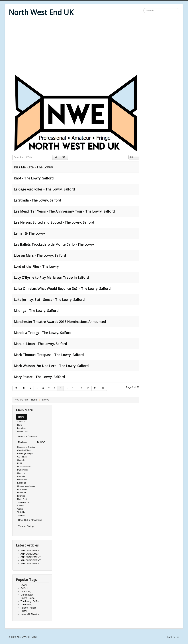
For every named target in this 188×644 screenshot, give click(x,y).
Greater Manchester (26, 486)
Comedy (21, 460)
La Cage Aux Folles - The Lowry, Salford (44, 189)
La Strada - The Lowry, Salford (37, 200)
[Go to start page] (16, 388)
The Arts (21, 515)
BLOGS (41, 442)
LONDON (22, 493)
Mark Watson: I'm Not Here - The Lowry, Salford (51, 366)
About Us (21, 422)
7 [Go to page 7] (49, 388)
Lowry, (24, 585)
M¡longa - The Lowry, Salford (36, 311)
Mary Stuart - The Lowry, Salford (39, 377)
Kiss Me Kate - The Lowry (33, 167)
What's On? (22, 431)
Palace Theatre (28, 608)
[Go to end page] (103, 388)
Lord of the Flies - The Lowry (36, 266)
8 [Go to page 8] (55, 388)
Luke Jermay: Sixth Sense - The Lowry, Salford (49, 300)
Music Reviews (24, 467)
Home (21, 417)
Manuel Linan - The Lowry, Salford (40, 344)
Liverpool (21, 496)
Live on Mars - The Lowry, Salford (40, 255)
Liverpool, (26, 591)
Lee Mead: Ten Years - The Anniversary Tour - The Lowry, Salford (64, 211)
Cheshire (21, 473)
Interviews (22, 428)
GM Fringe (22, 457)
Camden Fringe (24, 450)
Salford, (25, 588)
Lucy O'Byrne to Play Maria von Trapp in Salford (51, 277)
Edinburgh (22, 483)
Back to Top (173, 637)
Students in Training (26, 447)
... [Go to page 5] (37, 388)
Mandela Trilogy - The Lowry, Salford (43, 333)
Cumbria (21, 476)
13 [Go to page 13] (88, 388)
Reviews (23, 442)
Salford (20, 506)
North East (22, 499)
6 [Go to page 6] (43, 388)
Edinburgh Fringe (25, 454)
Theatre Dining (26, 526)
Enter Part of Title (12, 155)
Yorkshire (21, 512)
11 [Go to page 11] (73, 388)
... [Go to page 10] (67, 388)
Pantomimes (23, 470)
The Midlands (23, 502)
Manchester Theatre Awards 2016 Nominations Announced (60, 322)
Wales (20, 509)
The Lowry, (26, 604)
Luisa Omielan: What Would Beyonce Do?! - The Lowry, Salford (62, 289)
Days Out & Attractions (30, 520)
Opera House (27, 598)
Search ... (143, 8)
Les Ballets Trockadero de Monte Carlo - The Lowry (54, 244)
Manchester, (27, 595)
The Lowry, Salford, (31, 601)
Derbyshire (22, 480)
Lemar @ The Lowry (29, 233)
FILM (20, 463)
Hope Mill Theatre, (30, 614)
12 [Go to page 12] (81, 388)
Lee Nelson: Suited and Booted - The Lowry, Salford (54, 222)
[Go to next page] (95, 388)
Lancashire (22, 489)
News (20, 425)
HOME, (24, 611)
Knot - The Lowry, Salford (34, 178)
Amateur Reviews (27, 436)
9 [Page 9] (61, 388)
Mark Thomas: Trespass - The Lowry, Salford (49, 355)
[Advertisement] (94, 46)
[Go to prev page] (24, 388)
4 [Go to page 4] (31, 388)
